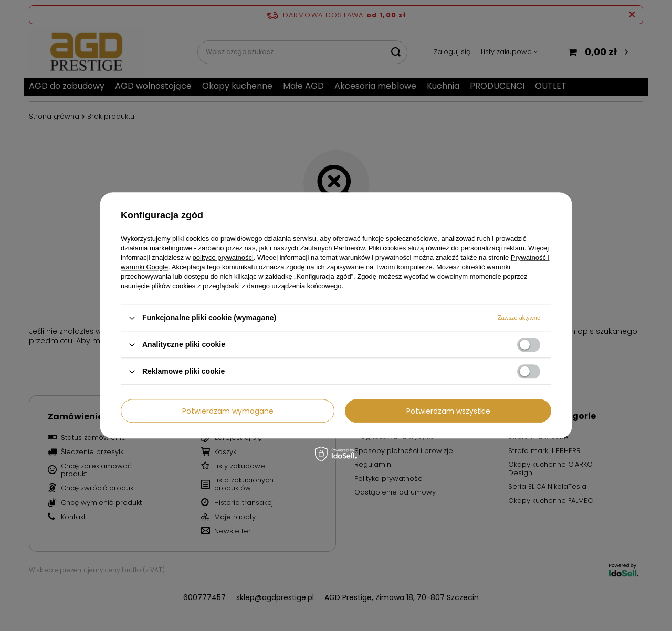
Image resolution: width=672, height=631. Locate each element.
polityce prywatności (223, 257)
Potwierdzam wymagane (228, 411)
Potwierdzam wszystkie (448, 411)
